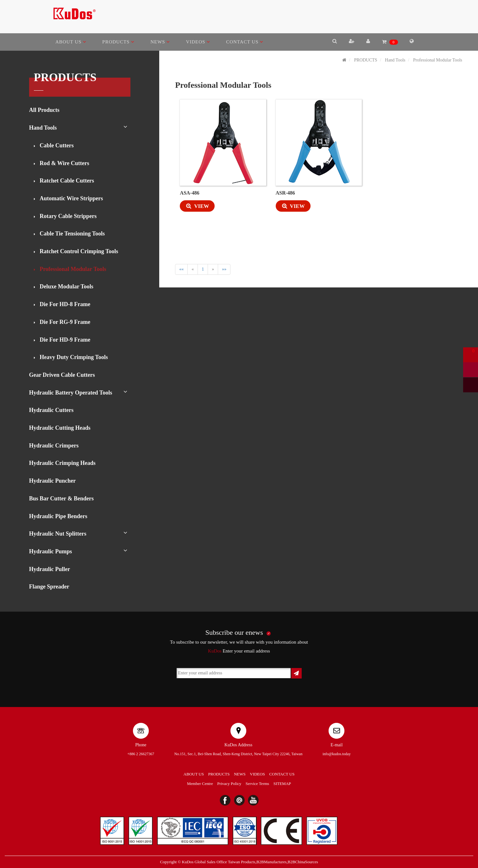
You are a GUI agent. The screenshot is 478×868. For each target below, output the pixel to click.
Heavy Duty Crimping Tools (73, 357)
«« (181, 269)
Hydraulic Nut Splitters (58, 534)
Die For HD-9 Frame (64, 340)
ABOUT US (71, 42)
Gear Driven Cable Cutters (62, 375)
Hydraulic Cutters (51, 410)
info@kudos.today (337, 754)
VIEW (194, 206)
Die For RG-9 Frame (64, 322)
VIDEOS (198, 42)
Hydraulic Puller (50, 569)
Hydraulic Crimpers (54, 446)
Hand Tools (43, 128)
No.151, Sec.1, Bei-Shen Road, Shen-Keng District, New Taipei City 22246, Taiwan (239, 754)
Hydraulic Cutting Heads (60, 428)
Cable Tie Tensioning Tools (72, 234)
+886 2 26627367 (141, 754)
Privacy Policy (229, 784)
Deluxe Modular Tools (66, 286)
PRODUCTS (118, 42)
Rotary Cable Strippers (67, 216)
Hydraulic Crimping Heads (62, 463)
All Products (44, 110)
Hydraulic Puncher (53, 481)
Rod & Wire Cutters (64, 163)
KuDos (215, 651)
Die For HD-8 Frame (64, 304)
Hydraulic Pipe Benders (58, 516)
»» (224, 269)
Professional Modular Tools (72, 269)
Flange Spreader (49, 587)
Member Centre (200, 784)
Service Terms (257, 784)
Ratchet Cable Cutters (66, 181)
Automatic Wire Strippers (71, 198)
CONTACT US (245, 42)
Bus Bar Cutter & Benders (61, 498)
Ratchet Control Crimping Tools (78, 251)
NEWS (160, 42)
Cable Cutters (56, 145)
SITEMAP (282, 784)
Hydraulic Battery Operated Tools (71, 393)
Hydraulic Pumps (51, 551)
